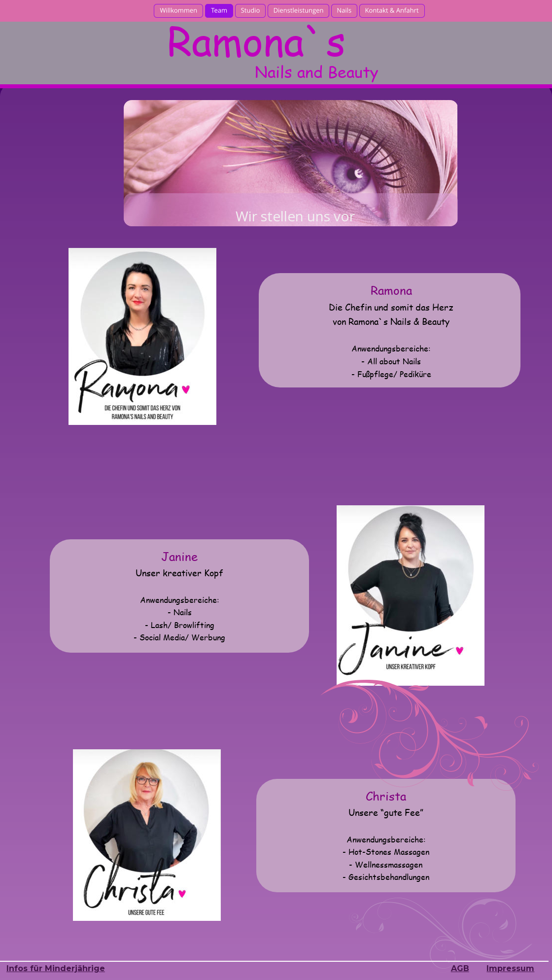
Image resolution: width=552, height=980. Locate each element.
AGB (460, 968)
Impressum (510, 968)
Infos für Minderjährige (56, 968)
